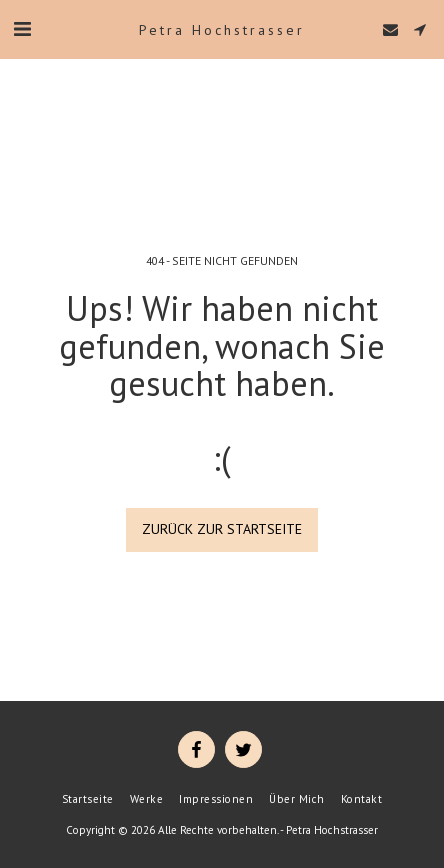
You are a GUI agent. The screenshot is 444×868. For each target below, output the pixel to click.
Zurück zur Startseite (222, 529)
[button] (22, 29)
